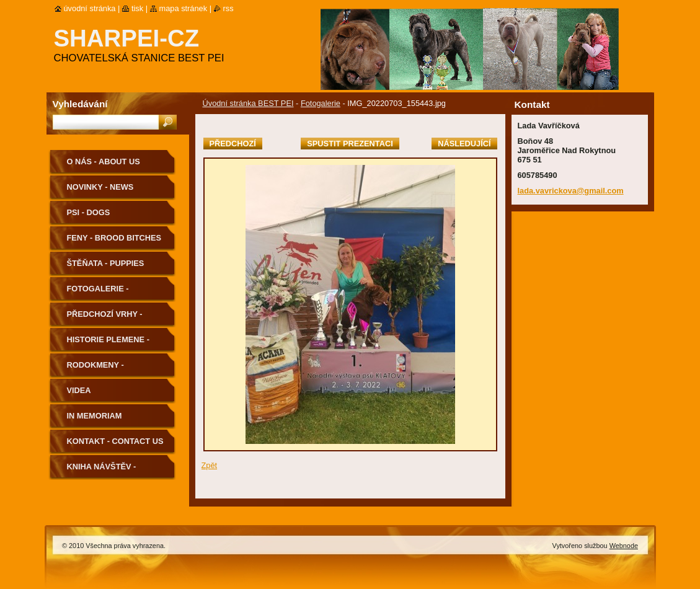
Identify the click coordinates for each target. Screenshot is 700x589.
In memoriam (95, 416)
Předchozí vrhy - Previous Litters (105, 318)
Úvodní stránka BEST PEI (248, 103)
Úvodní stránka (90, 8)
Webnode (624, 546)
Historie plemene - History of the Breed (115, 344)
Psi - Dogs (89, 212)
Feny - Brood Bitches (114, 238)
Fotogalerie (321, 103)
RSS (228, 8)
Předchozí (233, 144)
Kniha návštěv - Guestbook (102, 471)
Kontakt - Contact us (115, 441)
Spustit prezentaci (350, 144)
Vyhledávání (80, 104)
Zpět (210, 465)
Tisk (137, 8)
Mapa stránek (184, 8)
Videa (79, 390)
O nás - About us (104, 162)
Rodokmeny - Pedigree (95, 369)
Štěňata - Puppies (106, 263)
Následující (464, 144)
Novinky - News (100, 187)
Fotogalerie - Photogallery (100, 293)
